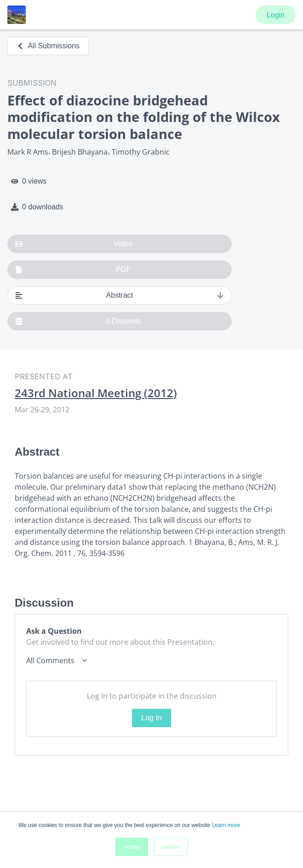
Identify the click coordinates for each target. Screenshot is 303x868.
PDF (73, 270)
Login (276, 15)
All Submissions (48, 46)
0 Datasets (78, 321)
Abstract (120, 295)
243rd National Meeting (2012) (96, 393)
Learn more (226, 825)
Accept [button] (132, 847)
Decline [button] (171, 847)
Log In (151, 718)
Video (74, 244)
